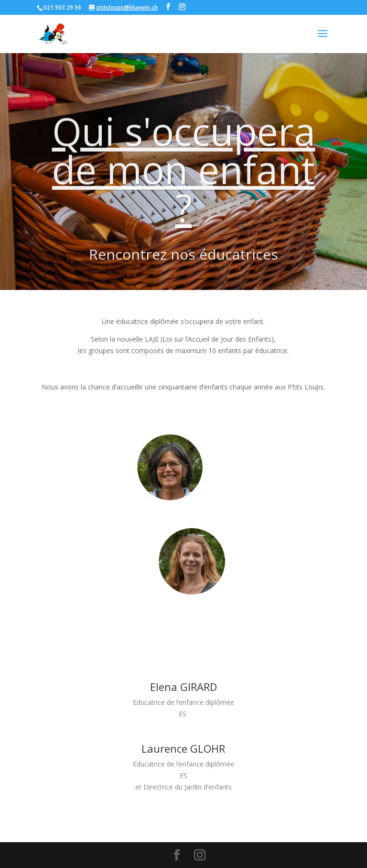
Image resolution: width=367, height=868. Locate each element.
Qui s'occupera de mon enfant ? (189, 183)
